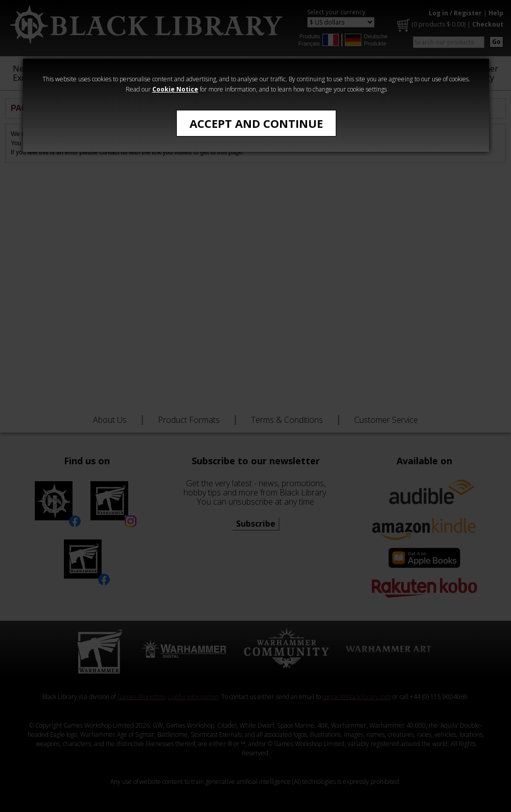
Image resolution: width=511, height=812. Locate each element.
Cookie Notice (175, 89)
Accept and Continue (256, 123)
